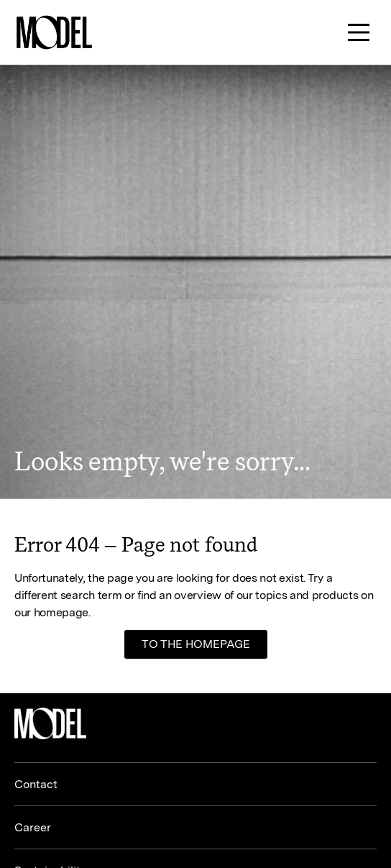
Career (33, 827)
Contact (36, 784)
